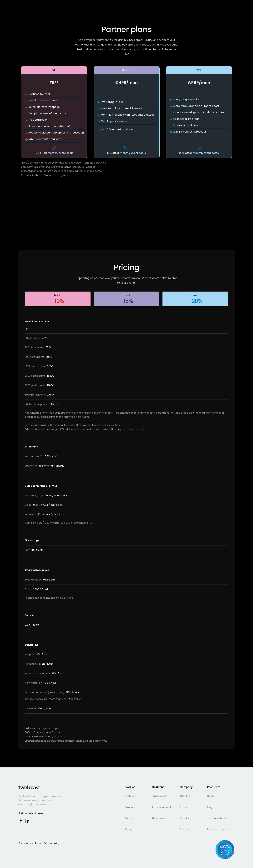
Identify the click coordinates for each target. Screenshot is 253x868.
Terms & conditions (30, 843)
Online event (160, 796)
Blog (210, 807)
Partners (130, 818)
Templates (35, 113)
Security (184, 818)
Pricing (129, 829)
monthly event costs (60, 153)
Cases (211, 796)
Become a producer (219, 829)
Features (130, 796)
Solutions (130, 807)
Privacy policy (52, 843)
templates (115, 108)
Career (184, 807)
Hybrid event (160, 818)
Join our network (217, 818)
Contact (185, 829)
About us (185, 796)
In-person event (162, 807)
